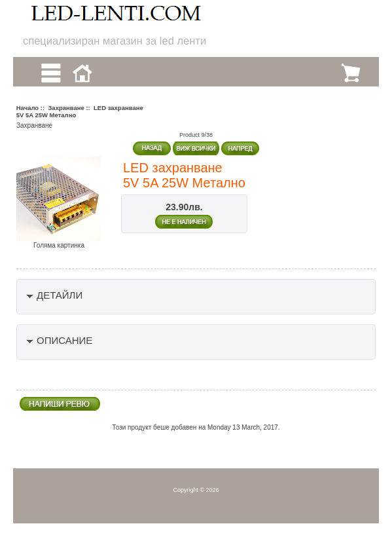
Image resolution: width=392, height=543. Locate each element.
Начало (27, 108)
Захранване (66, 108)
